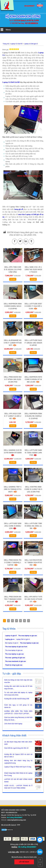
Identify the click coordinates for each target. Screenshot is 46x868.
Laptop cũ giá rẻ (11, 636)
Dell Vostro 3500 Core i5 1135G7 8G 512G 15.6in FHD (33, 489)
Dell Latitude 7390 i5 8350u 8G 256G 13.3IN (33, 526)
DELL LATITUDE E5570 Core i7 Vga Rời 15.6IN (33, 306)
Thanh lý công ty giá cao (14, 665)
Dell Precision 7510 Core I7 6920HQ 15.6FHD (13, 562)
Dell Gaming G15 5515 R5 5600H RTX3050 (13, 453)
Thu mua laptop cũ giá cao (14, 650)
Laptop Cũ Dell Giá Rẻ (11, 82)
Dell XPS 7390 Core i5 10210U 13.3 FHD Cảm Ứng (13, 269)
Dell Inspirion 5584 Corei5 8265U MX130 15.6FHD (13, 306)
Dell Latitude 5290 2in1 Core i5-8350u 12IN (13, 526)
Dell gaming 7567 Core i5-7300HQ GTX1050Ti (13, 489)
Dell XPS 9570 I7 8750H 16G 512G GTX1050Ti (33, 599)
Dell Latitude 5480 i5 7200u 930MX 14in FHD (33, 453)
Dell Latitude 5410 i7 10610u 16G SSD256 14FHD (33, 343)
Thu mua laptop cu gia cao (28, 636)
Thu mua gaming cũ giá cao (15, 658)
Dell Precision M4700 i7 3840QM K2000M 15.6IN (13, 599)
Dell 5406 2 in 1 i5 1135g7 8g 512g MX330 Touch (33, 269)
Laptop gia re (10, 639)
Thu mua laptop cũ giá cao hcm (16, 647)
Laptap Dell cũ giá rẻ (23, 639)
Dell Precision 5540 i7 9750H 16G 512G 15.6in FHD (13, 379)
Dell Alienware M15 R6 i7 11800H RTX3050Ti (13, 343)
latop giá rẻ (19, 209)
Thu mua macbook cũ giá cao (15, 661)
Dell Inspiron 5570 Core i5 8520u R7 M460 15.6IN (33, 379)
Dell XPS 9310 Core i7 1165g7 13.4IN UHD (13, 416)
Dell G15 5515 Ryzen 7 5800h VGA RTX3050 (33, 562)
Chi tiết (13, 279)
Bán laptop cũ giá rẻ (12, 643)
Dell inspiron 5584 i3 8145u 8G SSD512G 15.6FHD (33, 416)
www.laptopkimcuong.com (17, 820)
